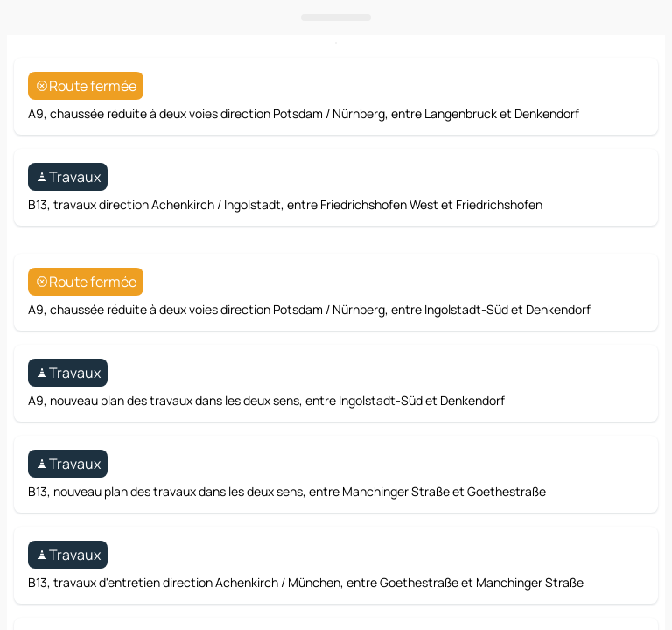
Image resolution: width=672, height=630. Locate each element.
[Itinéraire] (613, 352)
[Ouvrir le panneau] (336, 395)
